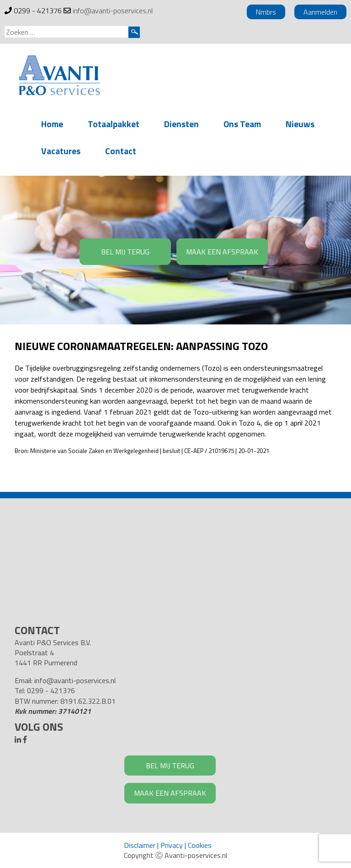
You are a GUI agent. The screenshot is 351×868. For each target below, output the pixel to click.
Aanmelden (320, 12)
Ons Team (242, 124)
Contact (121, 151)
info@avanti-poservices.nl (113, 11)
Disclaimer (140, 845)
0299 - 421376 (38, 11)
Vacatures (61, 151)
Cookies (200, 845)
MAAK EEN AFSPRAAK (222, 252)
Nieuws (300, 124)
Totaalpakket (114, 124)
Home (52, 124)
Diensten (181, 124)
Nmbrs (266, 12)
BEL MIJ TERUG (125, 252)
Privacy (172, 845)
